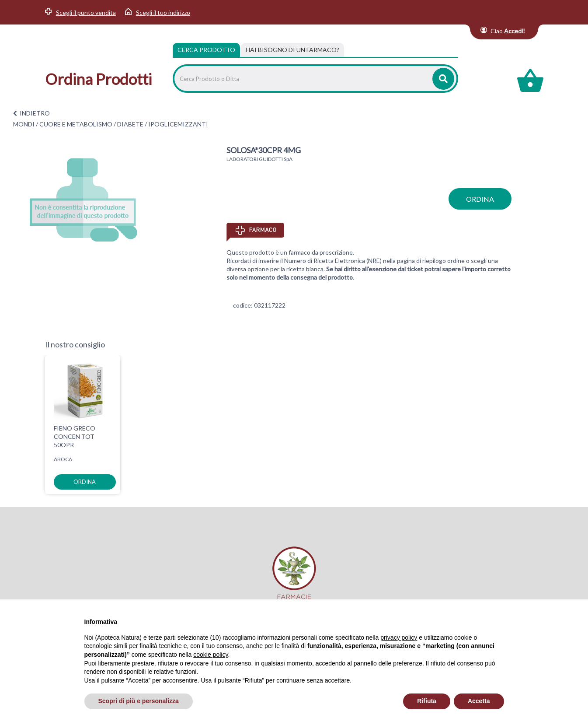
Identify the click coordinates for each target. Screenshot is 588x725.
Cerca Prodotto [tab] (206, 50)
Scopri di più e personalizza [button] (139, 701)
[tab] (292, 50)
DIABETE (130, 124)
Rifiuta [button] (427, 701)
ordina (480, 199)
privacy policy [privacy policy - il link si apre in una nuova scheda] (399, 637)
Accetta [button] (479, 701)
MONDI (24, 124)
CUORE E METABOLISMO (76, 124)
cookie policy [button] (210, 655)
